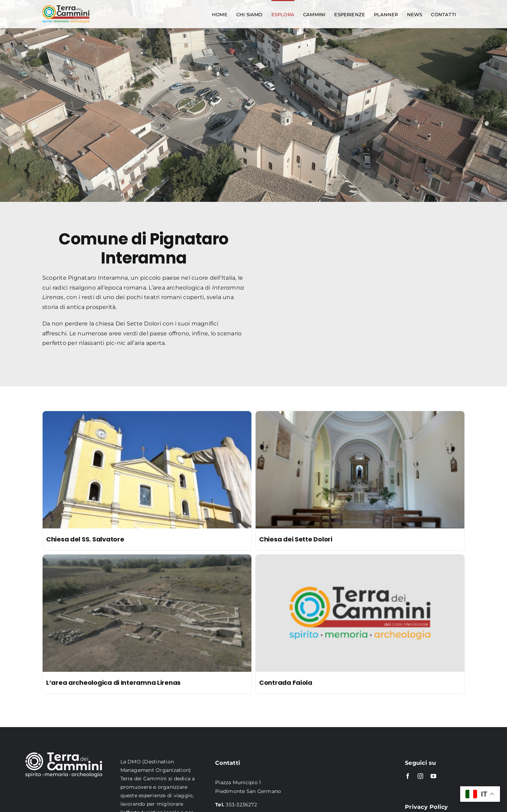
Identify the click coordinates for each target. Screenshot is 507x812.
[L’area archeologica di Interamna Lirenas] (147, 559)
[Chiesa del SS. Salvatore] (147, 416)
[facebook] (408, 776)
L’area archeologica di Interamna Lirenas (113, 683)
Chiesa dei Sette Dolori (296, 539)
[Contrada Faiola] (360, 559)
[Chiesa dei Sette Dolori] (360, 416)
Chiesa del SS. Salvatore (85, 539)
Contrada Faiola (286, 683)
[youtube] (433, 776)
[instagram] (420, 776)
